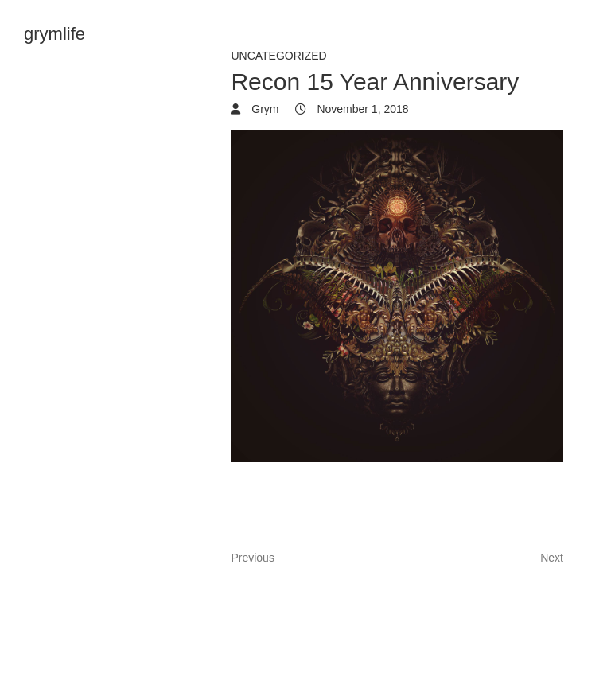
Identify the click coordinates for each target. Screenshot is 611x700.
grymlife (54, 34)
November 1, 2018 (362, 109)
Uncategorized (278, 56)
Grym (263, 109)
